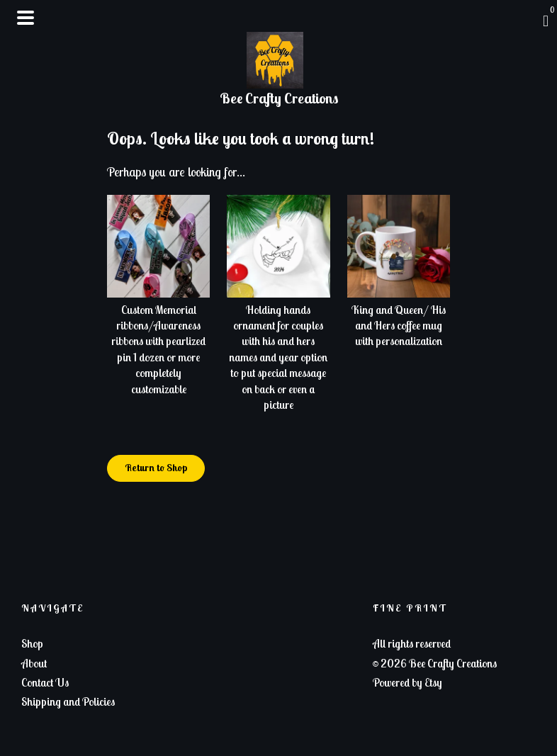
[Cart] (546, 21)
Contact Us (45, 682)
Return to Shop (156, 468)
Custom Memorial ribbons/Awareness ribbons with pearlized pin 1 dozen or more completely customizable (158, 341)
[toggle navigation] (26, 18)
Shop (32, 643)
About (34, 663)
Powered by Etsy (407, 682)
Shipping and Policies (68, 701)
